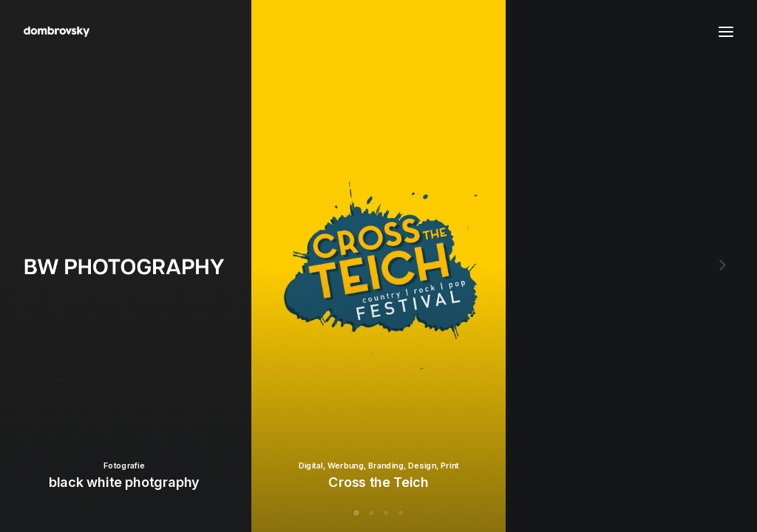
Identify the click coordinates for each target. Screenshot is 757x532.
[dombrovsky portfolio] (57, 32)
